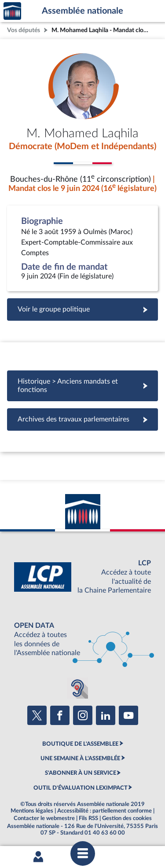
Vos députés (24, 30)
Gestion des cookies (127, 818)
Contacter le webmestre (44, 818)
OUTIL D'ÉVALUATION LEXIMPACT (81, 788)
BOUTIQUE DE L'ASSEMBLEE (80, 744)
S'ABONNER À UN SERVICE (81, 773)
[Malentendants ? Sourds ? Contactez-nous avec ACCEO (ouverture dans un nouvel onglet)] (77, 688)
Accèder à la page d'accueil (12, 11)
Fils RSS (88, 818)
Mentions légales (32, 811)
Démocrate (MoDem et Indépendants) (82, 146)
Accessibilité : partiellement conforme (104, 811)
